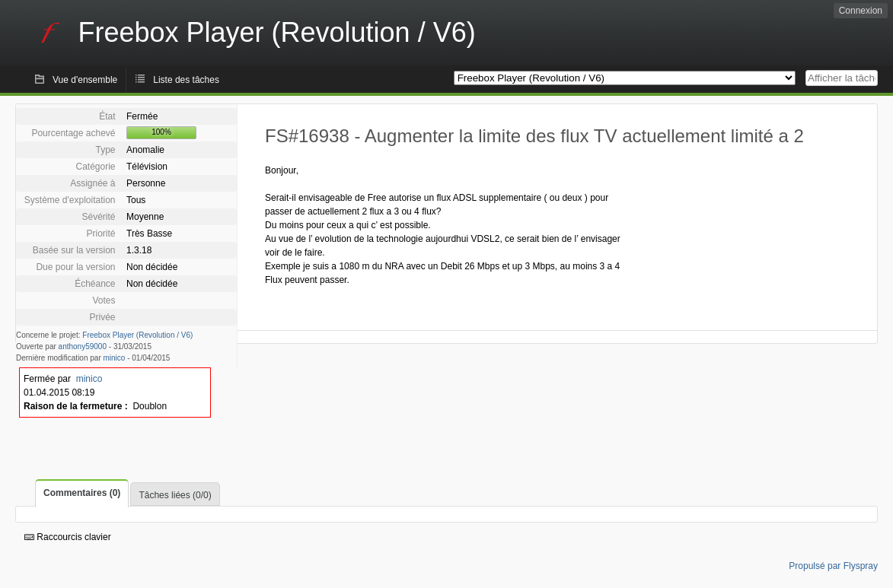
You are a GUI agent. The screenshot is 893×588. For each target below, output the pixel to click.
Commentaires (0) (82, 493)
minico (115, 358)
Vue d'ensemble (85, 80)
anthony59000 (83, 346)
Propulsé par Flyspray (833, 566)
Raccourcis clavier (68, 537)
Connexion (861, 11)
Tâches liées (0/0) (175, 495)
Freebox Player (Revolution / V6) (137, 335)
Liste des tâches (186, 80)
